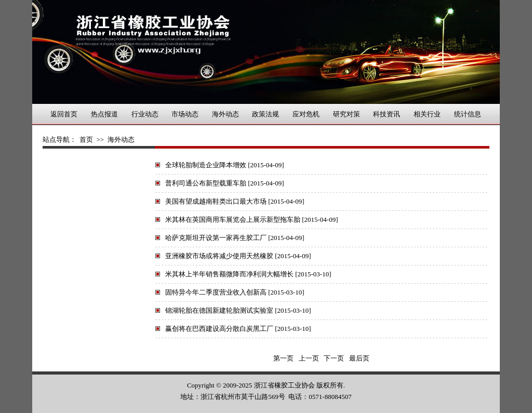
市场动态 (185, 114)
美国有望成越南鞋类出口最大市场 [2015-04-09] (235, 201)
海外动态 (225, 114)
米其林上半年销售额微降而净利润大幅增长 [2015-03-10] (248, 274)
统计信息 (468, 114)
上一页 (309, 358)
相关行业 (427, 114)
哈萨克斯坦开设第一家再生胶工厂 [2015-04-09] (235, 238)
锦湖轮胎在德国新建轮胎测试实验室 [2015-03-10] (238, 310)
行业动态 (145, 114)
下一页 (334, 358)
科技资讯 (387, 114)
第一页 (284, 358)
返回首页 (64, 114)
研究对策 (347, 114)
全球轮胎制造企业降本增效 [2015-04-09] (225, 165)
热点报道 (104, 114)
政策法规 (265, 114)
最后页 (360, 358)
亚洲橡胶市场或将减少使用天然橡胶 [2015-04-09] (238, 256)
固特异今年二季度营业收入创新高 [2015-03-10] (235, 292)
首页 (86, 139)
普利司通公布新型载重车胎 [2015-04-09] (225, 183)
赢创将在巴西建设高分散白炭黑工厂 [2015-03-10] (238, 329)
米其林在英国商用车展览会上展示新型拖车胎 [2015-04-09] (252, 219)
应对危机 (306, 114)
